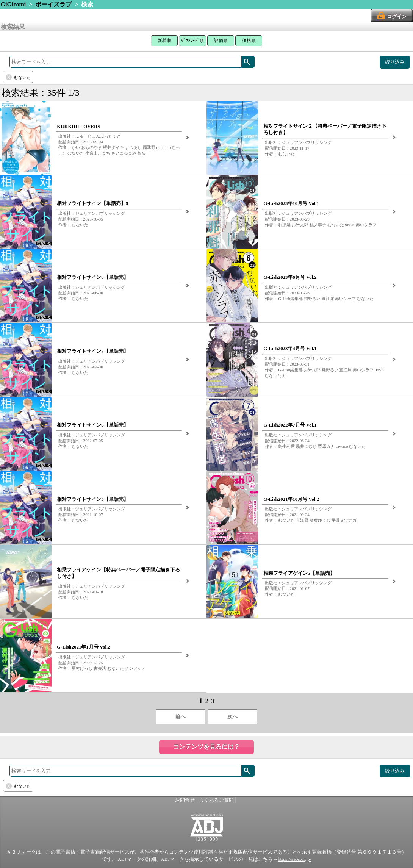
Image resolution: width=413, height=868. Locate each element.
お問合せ (185, 800)
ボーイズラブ (53, 4)
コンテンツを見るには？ (206, 747)
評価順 (221, 41)
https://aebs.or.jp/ (294, 859)
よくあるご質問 (217, 800)
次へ (233, 717)
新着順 (164, 41)
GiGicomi (13, 4)
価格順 (249, 41)
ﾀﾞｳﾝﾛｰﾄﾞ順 (192, 41)
